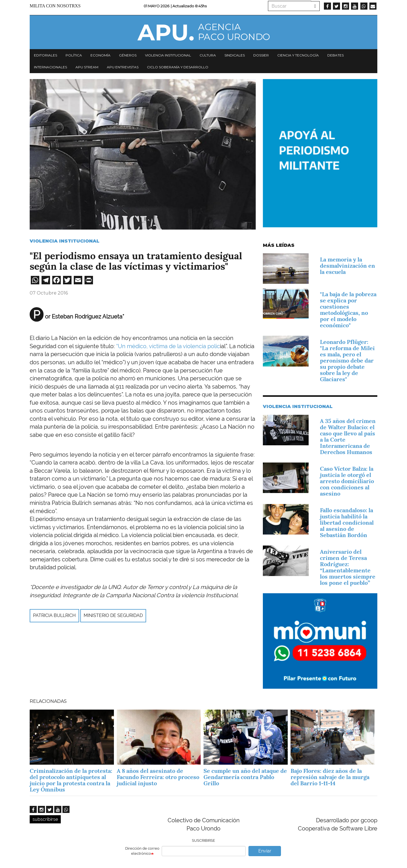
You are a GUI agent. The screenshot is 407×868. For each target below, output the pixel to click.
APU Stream (87, 67)
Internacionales (50, 67)
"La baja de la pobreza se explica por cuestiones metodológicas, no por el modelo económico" (348, 310)
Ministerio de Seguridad (113, 615)
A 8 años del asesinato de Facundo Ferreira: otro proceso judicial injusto (158, 777)
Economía (100, 55)
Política (74, 55)
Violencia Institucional (65, 241)
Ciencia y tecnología (298, 55)
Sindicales (235, 55)
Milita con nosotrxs (55, 6)
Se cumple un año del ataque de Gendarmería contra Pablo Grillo (245, 777)
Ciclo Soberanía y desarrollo (178, 67)
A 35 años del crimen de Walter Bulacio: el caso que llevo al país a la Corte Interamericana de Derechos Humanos (348, 437)
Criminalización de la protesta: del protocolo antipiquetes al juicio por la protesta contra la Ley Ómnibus (71, 780)
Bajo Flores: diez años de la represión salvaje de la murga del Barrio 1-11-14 (330, 777)
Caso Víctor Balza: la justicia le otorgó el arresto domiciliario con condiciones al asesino (347, 481)
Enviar (265, 851)
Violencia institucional (168, 55)
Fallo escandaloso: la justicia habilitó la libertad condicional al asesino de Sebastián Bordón (347, 523)
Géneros (128, 55)
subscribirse (45, 819)
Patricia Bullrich (54, 615)
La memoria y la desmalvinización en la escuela (348, 266)
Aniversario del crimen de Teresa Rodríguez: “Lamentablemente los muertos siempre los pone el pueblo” (348, 567)
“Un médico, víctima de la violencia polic (167, 346)
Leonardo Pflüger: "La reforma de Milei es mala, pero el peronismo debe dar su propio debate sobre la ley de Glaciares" (347, 361)
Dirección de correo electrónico (142, 851)
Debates (335, 55)
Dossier (261, 55)
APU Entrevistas (123, 67)
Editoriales (46, 55)
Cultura (208, 55)
